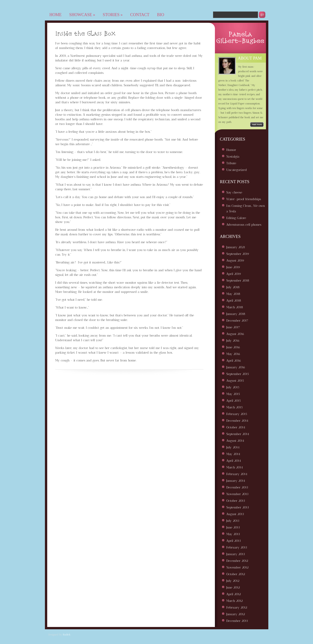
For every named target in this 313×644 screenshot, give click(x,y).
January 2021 (236, 247)
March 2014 (235, 467)
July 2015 (233, 387)
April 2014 (234, 461)
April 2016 (234, 361)
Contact (140, 15)
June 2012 (233, 588)
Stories (113, 15)
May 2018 (233, 294)
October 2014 (236, 427)
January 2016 (236, 367)
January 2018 (236, 314)
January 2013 (236, 554)
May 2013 (233, 534)
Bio (161, 15)
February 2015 (237, 414)
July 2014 (233, 447)
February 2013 (237, 547)
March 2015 (235, 407)
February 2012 (237, 608)
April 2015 (234, 401)
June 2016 (233, 347)
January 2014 (236, 481)
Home (56, 15)
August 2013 (235, 514)
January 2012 (236, 614)
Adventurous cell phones (244, 225)
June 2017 (233, 327)
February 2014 (237, 474)
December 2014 (237, 421)
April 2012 (234, 594)
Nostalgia (233, 157)
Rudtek (67, 635)
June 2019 (233, 267)
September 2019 (238, 254)
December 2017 (237, 321)
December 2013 (237, 487)
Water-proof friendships (244, 199)
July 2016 (233, 341)
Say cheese (234, 192)
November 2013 (237, 494)
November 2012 (238, 567)
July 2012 (233, 581)
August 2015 (235, 381)
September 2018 (238, 281)
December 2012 (237, 561)
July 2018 (233, 287)
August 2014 (235, 441)
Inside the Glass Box (85, 33)
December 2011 (237, 621)
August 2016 (235, 334)
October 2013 (236, 501)
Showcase (82, 15)
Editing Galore (236, 218)
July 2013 (233, 521)
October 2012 (236, 574)
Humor (231, 150)
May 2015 (233, 394)
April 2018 (234, 301)
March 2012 (235, 601)
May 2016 (233, 354)
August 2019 (235, 261)
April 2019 (234, 274)
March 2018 (235, 307)
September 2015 (238, 374)
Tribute (231, 163)
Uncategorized (237, 170)
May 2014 (233, 454)
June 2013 (233, 527)
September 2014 (238, 434)
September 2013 (238, 507)
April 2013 (234, 541)
